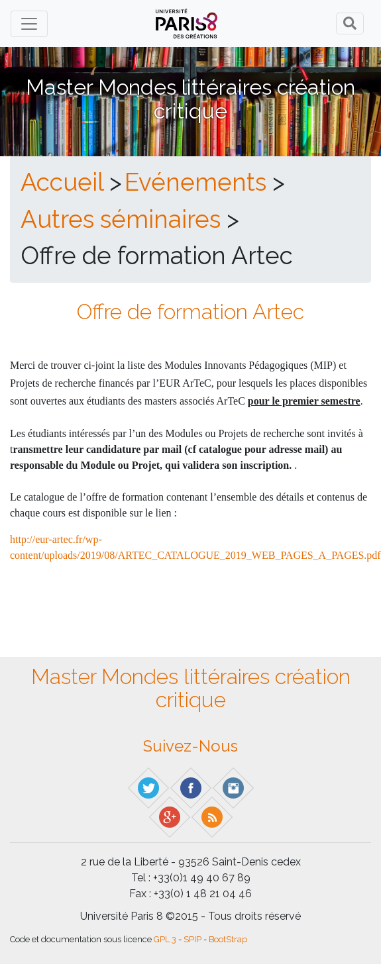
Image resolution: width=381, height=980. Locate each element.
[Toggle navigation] (29, 24)
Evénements (195, 182)
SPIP (192, 939)
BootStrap (228, 939)
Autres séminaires (121, 219)
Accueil (62, 182)
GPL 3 (165, 939)
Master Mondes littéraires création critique (190, 99)
